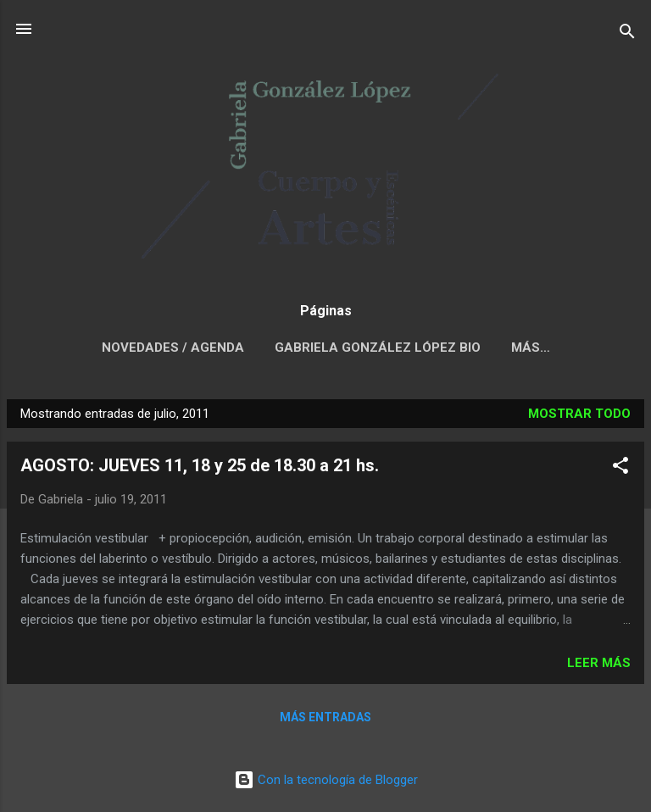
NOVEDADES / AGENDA (173, 348)
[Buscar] (627, 34)
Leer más (599, 663)
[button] (620, 468)
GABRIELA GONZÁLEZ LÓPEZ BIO (378, 348)
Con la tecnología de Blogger (326, 780)
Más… (531, 348)
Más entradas (325, 717)
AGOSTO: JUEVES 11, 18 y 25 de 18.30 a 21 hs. (200, 465)
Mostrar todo (579, 414)
